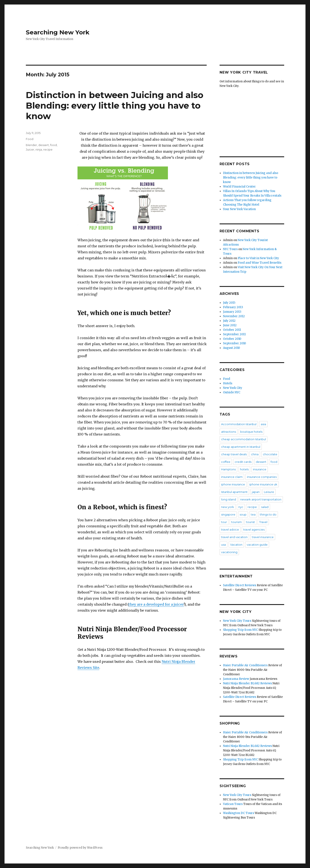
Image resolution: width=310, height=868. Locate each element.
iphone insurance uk (263, 484)
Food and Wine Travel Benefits (260, 263)
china (255, 454)
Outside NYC (232, 392)
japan (256, 492)
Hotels (228, 383)
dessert (44, 145)
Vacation (236, 545)
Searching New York (58, 32)
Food (30, 139)
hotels (244, 469)
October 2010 (232, 339)
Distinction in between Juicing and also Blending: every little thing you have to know (115, 105)
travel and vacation (234, 537)
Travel (263, 522)
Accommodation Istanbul (239, 424)
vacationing (229, 552)
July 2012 (229, 321)
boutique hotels (251, 432)
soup (243, 514)
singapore (228, 514)
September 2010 (235, 343)
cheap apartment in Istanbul (241, 447)
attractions (229, 432)
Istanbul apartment (234, 492)
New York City (233, 388)
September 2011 (234, 334)
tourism (236, 522)
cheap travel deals (234, 454)
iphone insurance (233, 484)
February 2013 (233, 307)
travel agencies (254, 529)
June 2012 (230, 325)
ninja (39, 149)
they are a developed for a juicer (156, 604)
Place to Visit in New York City (258, 258)
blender (31, 145)
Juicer (30, 149)
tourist (250, 522)
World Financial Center (239, 187)
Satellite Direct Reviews (240, 585)
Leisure (269, 492)
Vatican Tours (233, 804)
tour (224, 522)
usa (223, 545)
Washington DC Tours (239, 813)
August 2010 (232, 348)
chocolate (270, 454)
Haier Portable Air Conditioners (245, 665)
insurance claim (232, 477)
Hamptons (228, 469)
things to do (268, 514)
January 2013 (232, 312)
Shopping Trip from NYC (240, 630)
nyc (241, 507)
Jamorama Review (236, 679)
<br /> (252, 119)
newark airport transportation (261, 499)
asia (263, 424)
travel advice (230, 529)
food (53, 145)
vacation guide (257, 545)
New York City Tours (237, 621)
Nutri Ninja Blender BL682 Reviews (247, 683)
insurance (260, 469)
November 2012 (234, 316)
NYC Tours (230, 249)
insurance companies (262, 477)
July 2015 (229, 303)
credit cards (243, 462)
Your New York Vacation (239, 209)
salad (265, 507)
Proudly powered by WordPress (80, 848)
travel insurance (263, 537)
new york (228, 507)
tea (253, 514)
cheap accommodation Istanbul (243, 439)
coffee (226, 462)
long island (229, 499)
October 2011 (232, 330)
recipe (48, 149)
